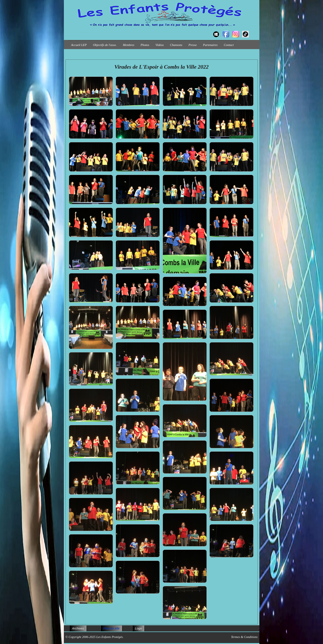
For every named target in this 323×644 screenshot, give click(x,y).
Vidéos (160, 45)
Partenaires (210, 45)
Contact (229, 45)
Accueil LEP (79, 45)
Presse (192, 45)
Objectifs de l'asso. (105, 45)
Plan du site (111, 628)
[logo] (70, 30)
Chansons (176, 45)
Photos (145, 45)
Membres (129, 45)
